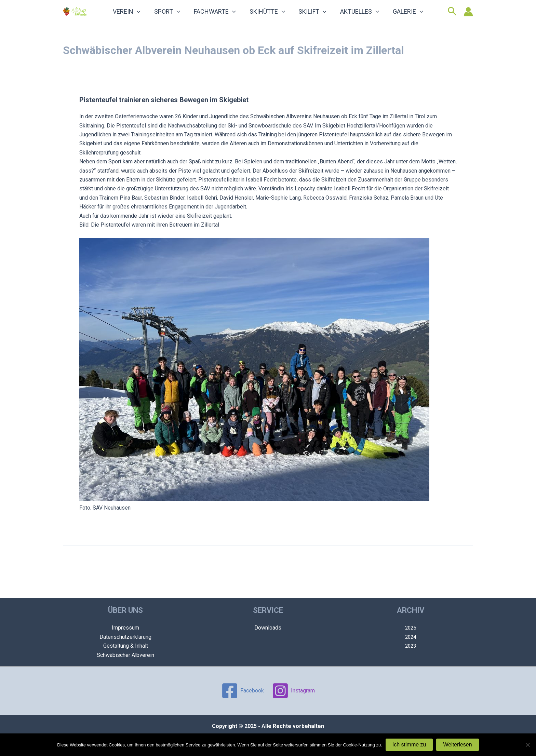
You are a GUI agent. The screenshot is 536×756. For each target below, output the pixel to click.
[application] (157, 17)
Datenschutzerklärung (125, 637)
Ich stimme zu (409, 745)
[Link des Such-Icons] (452, 17)
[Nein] (527, 745)
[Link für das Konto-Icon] (468, 17)
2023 (411, 646)
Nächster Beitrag (449, 573)
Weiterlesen (457, 745)
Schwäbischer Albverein (125, 655)
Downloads (268, 628)
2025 (411, 628)
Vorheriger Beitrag (89, 573)
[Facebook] (242, 691)
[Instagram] (293, 691)
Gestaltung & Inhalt (126, 646)
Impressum (125, 628)
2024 (411, 637)
